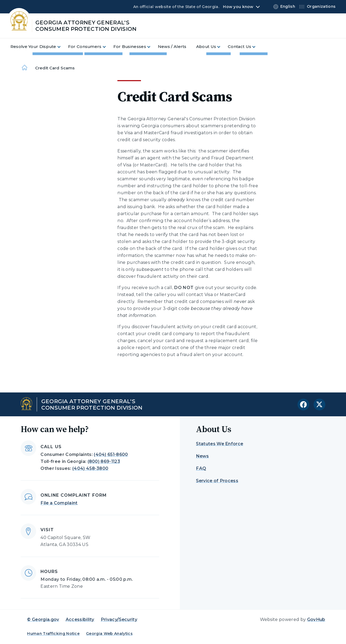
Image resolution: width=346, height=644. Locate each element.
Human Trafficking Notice (53, 634)
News (202, 456)
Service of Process (217, 481)
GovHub (316, 619)
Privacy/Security (119, 619)
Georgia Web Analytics (109, 634)
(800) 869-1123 (104, 461)
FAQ (201, 468)
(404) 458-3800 (90, 468)
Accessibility (80, 619)
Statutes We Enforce (219, 444)
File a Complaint (59, 503)
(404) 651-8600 (111, 454)
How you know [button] (238, 7)
